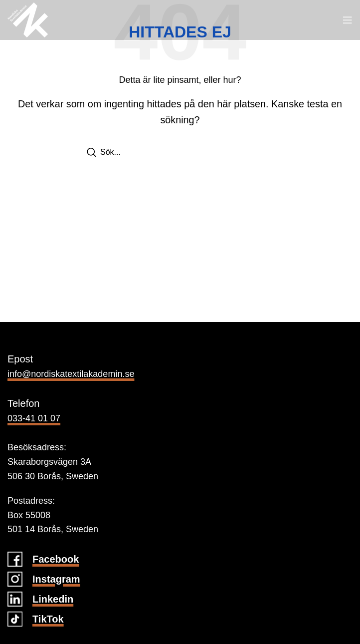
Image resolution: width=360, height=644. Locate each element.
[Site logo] (28, 19)
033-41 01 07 (34, 418)
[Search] (180, 152)
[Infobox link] (180, 559)
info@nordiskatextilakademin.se (71, 374)
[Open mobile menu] (348, 20)
